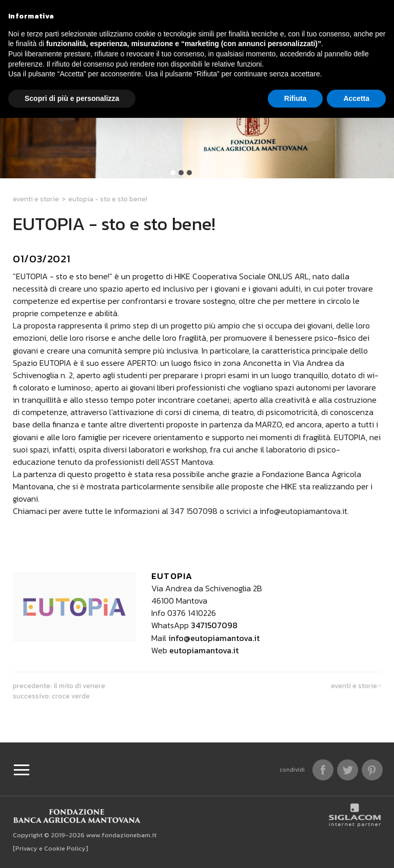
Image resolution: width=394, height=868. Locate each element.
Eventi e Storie (36, 199)
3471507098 (214, 625)
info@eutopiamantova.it (214, 638)
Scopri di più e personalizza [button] (72, 98)
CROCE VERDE (71, 696)
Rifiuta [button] (295, 98)
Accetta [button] (356, 98)
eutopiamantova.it (204, 650)
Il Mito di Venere (79, 686)
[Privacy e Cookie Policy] (51, 848)
